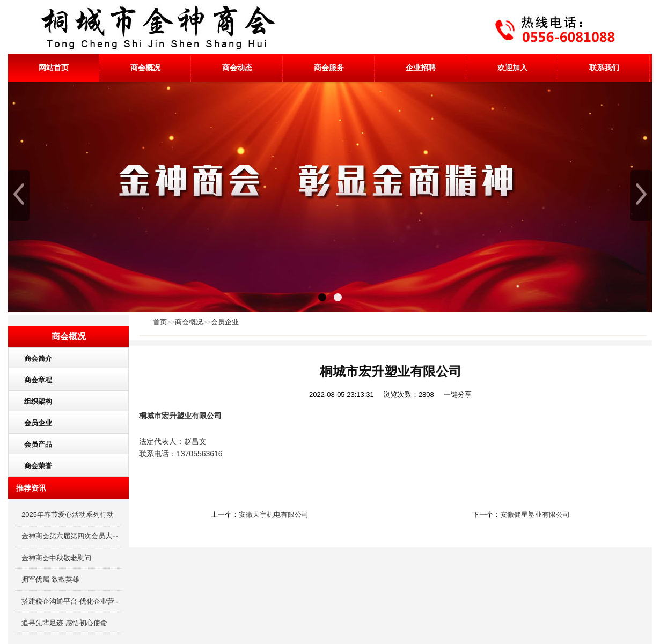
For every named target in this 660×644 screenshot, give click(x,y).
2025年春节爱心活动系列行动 (68, 515)
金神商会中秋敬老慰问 (56, 558)
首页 (160, 322)
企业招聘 (421, 68)
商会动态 (237, 68)
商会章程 (34, 380)
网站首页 (54, 68)
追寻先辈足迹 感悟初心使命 (64, 623)
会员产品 (34, 444)
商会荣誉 (34, 466)
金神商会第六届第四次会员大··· (70, 536)
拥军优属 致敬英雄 (50, 579)
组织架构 (34, 401)
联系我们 (604, 68)
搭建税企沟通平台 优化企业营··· (71, 601)
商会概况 (145, 68)
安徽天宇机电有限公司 (274, 515)
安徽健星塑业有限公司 (535, 515)
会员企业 (225, 322)
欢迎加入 (512, 68)
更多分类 (120, 468)
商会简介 (34, 358)
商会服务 (329, 68)
